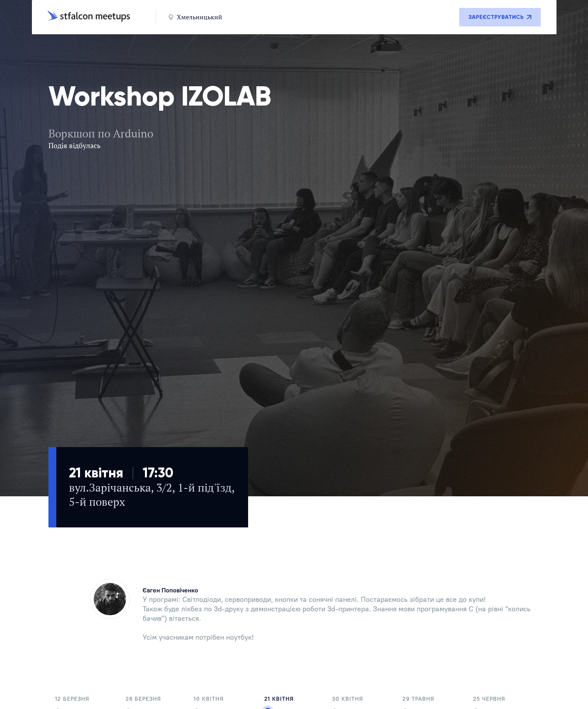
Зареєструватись (500, 17)
